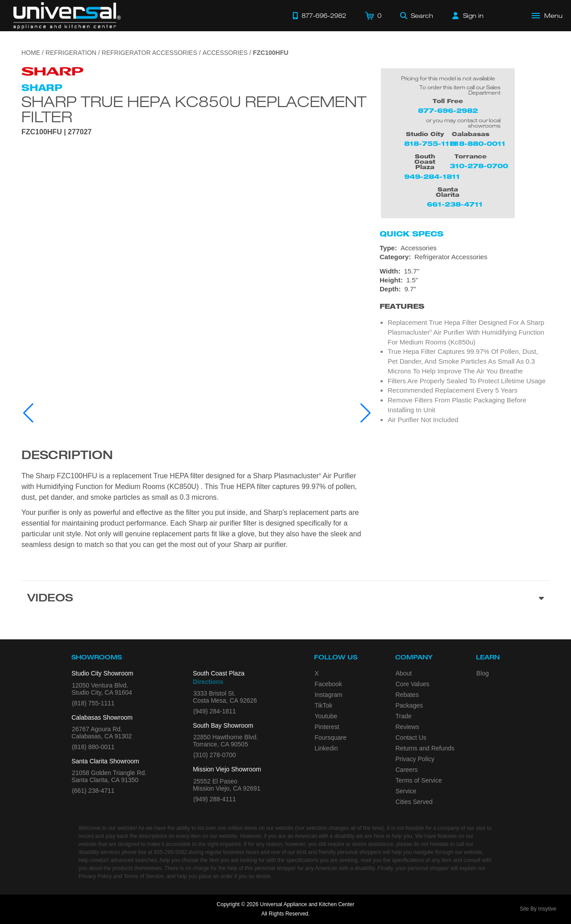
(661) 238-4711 (93, 791)
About (404, 673)
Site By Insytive (538, 909)
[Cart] (373, 16)
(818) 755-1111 (93, 703)
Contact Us (411, 738)
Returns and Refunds (425, 748)
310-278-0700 (479, 166)
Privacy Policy (415, 759)
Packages (409, 705)
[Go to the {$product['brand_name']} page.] (53, 71)
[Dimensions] (465, 280)
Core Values (413, 684)
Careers (407, 770)
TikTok (323, 705)
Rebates (407, 695)
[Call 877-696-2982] (319, 16)
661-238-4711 (455, 204)
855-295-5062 (171, 852)
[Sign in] (468, 16)
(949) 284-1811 (215, 711)
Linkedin (326, 748)
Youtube (326, 716)
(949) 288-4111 (215, 799)
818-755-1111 (431, 143)
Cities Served (414, 802)
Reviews (408, 727)
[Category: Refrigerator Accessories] (465, 257)
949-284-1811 (432, 176)
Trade (404, 716)
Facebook (328, 684)
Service (406, 791)
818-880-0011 (478, 143)
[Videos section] (285, 599)
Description (67, 456)
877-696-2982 (448, 110)
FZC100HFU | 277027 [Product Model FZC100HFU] (56, 132)
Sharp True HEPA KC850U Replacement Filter (194, 109)
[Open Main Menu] (547, 16)
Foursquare (331, 738)
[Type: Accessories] (465, 248)
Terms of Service (419, 780)
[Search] (417, 16)
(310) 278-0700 (215, 755)
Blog (483, 673)
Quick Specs (412, 234)
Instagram (328, 695)
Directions (208, 682)
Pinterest (327, 727)
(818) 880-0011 (93, 747)
